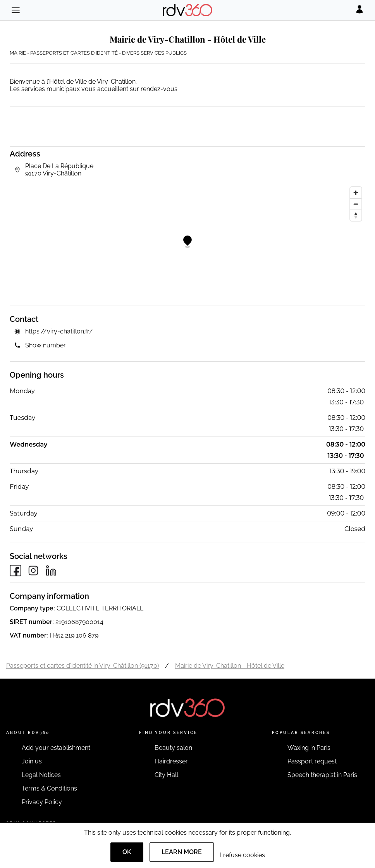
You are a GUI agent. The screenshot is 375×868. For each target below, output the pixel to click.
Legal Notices (41, 775)
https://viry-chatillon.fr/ (59, 331)
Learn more (182, 852)
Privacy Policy (42, 802)
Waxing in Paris (309, 748)
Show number (46, 345)
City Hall (166, 775)
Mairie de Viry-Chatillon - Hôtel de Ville (230, 666)
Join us (32, 761)
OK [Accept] (127, 852)
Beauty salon (173, 748)
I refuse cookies (243, 855)
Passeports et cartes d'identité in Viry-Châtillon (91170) (83, 666)
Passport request (312, 761)
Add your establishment (56, 748)
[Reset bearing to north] (356, 215)
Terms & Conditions (49, 788)
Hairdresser (171, 761)
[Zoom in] (356, 193)
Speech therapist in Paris (322, 775)
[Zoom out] (356, 204)
